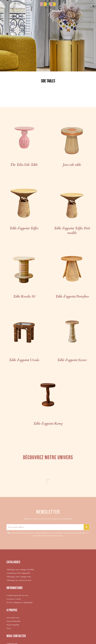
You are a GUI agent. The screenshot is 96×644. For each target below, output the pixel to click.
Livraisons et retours (14, 599)
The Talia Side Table (24, 165)
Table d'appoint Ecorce (72, 360)
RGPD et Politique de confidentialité (20, 603)
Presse (9, 628)
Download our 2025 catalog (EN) (18, 573)
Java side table (72, 165)
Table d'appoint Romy (48, 424)
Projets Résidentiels (13, 621)
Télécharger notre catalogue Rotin (19, 577)
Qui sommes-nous (13, 618)
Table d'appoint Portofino (72, 296)
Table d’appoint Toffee (24, 228)
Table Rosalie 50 (24, 296)
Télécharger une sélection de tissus (19, 580)
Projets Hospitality (13, 625)
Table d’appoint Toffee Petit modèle (72, 231)
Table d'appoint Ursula (24, 360)
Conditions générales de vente (17, 595)
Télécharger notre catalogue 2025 (18, 570)
